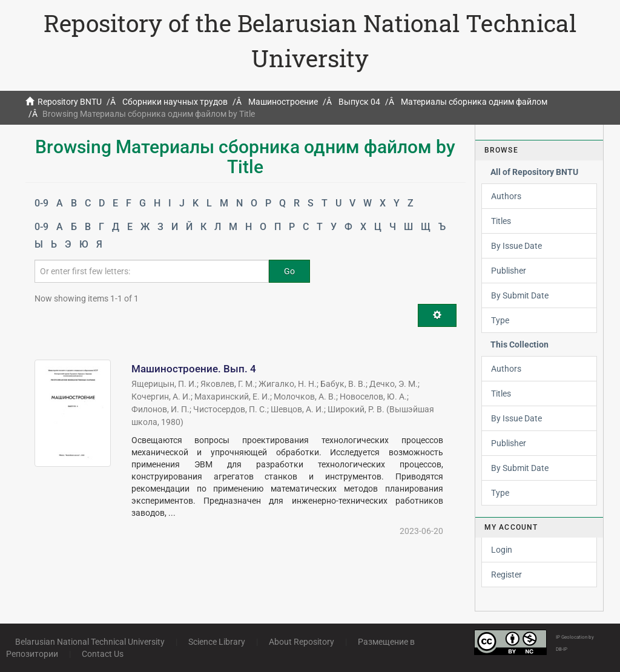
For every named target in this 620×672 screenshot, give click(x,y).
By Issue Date (516, 246)
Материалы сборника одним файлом (474, 102)
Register (506, 575)
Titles (501, 221)
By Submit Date (520, 295)
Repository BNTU (70, 102)
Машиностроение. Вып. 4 (194, 369)
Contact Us (103, 654)
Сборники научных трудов (175, 102)
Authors (506, 196)
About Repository (302, 642)
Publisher (509, 271)
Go (289, 271)
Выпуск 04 (359, 102)
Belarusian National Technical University (90, 642)
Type (500, 320)
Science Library (217, 642)
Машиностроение (283, 102)
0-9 (41, 203)
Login (502, 550)
